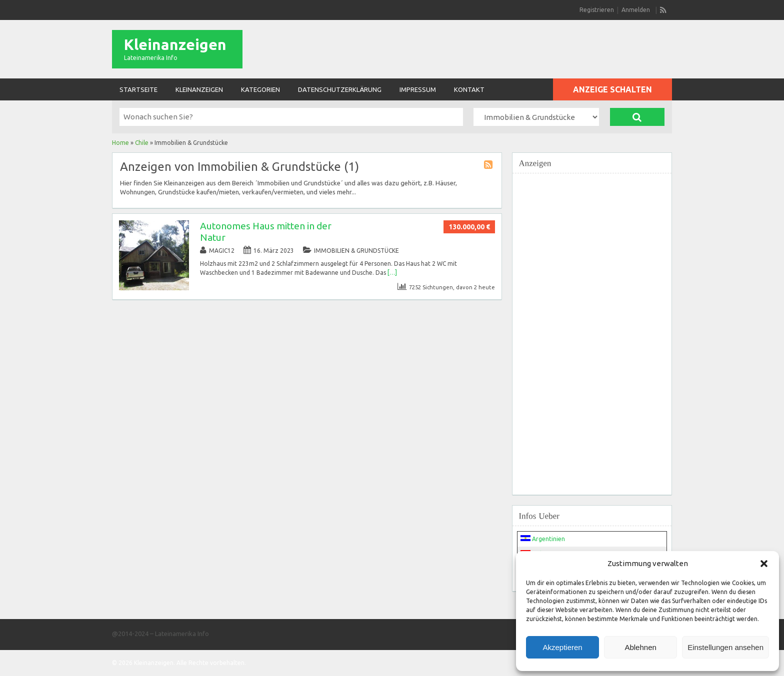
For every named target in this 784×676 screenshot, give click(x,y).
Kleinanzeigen (175, 44)
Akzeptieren (562, 647)
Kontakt (469, 89)
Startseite (138, 89)
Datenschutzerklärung (340, 89)
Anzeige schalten (612, 89)
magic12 (222, 251)
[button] (764, 564)
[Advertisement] (592, 328)
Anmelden (636, 10)
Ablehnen (640, 647)
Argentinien (543, 539)
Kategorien (260, 89)
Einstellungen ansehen (725, 647)
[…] (392, 273)
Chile (142, 143)
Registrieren (597, 10)
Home (120, 143)
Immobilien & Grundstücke (356, 251)
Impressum (418, 89)
